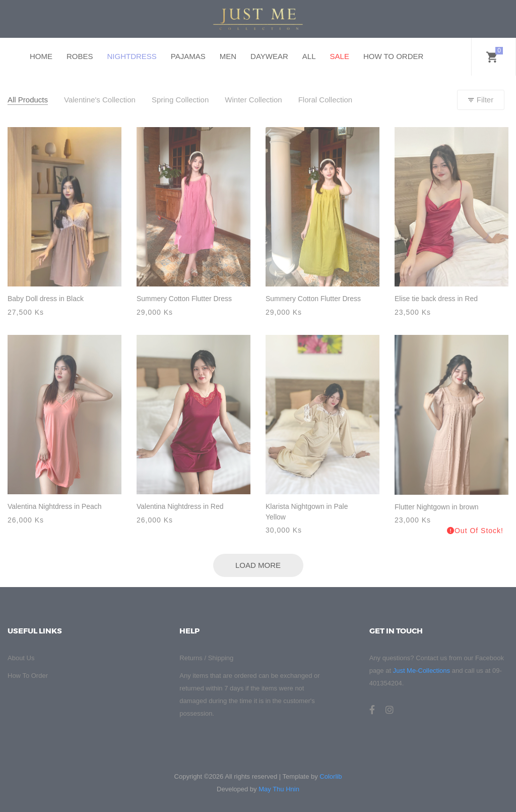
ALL (309, 56)
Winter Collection (253, 100)
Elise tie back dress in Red (436, 299)
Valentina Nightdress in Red (180, 506)
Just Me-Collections (422, 671)
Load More (258, 565)
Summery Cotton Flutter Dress (184, 299)
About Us (21, 658)
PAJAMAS (188, 56)
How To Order (28, 676)
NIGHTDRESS (132, 56)
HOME (41, 56)
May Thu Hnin (279, 789)
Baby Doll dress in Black (46, 299)
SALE (340, 56)
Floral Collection (326, 100)
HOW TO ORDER (393, 56)
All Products (28, 100)
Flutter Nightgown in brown (437, 507)
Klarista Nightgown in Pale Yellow (307, 512)
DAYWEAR (269, 56)
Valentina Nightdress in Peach (55, 506)
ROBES (80, 56)
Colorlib (331, 776)
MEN (228, 56)
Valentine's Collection (100, 100)
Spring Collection (180, 100)
